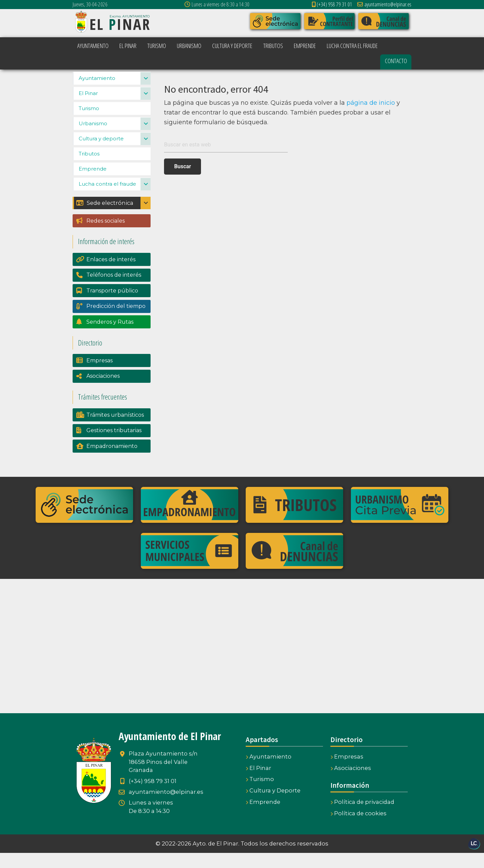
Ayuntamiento (97, 93)
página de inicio (371, 103)
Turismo (89, 123)
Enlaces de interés (111, 275)
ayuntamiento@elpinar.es (384, 4)
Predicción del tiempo (116, 321)
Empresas (99, 376)
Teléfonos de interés (114, 290)
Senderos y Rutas (110, 337)
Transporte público (112, 306)
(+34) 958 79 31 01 (332, 4)
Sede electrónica (105, 218)
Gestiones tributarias (114, 445)
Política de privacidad (362, 817)
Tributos (89, 169)
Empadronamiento (112, 461)
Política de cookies (358, 828)
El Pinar (88, 108)
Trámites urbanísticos (115, 430)
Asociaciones (103, 391)
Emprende (93, 184)
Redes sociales (106, 236)
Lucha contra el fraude (107, 199)
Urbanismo (93, 139)
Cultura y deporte (101, 154)
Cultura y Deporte (273, 806)
